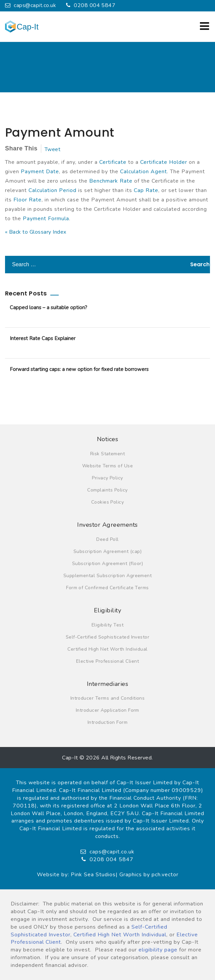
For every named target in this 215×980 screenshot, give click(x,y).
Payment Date (40, 172)
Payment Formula (46, 219)
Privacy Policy (107, 478)
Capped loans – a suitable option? (48, 308)
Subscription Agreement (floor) (107, 564)
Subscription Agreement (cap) (107, 551)
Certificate (113, 162)
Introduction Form (107, 722)
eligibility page (158, 950)
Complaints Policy (107, 490)
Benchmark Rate (111, 181)
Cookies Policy (108, 502)
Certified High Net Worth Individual (107, 649)
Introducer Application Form (107, 710)
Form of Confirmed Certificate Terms (107, 588)
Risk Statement (108, 454)
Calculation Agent (144, 172)
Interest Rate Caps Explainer (43, 338)
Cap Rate (146, 190)
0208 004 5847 (91, 5)
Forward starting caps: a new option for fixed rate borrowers (79, 369)
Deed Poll (107, 539)
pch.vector (165, 875)
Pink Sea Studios (93, 875)
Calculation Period (52, 190)
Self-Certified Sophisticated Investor (108, 637)
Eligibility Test (108, 625)
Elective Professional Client (107, 661)
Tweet (52, 149)
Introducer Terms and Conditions (108, 698)
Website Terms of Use (108, 466)
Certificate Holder (164, 162)
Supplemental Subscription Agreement (108, 576)
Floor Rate (28, 200)
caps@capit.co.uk (31, 5)
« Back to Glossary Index (36, 232)
